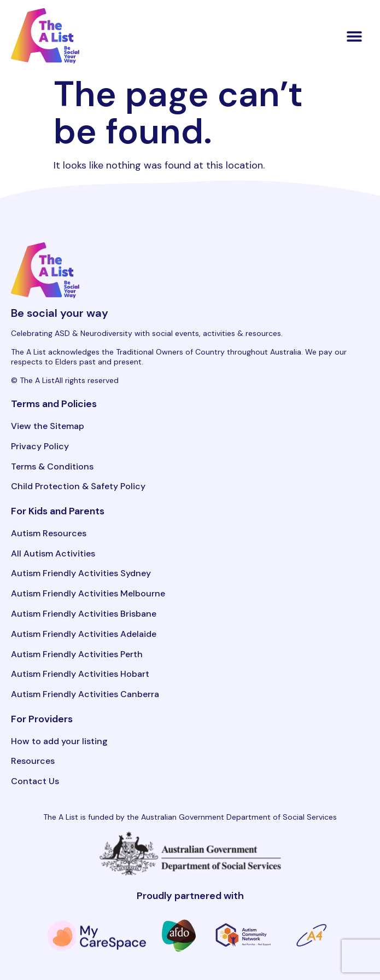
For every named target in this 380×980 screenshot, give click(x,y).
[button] (355, 36)
